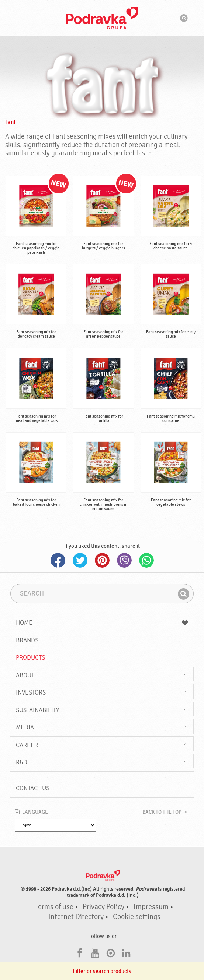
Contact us (33, 788)
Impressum (151, 907)
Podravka (102, 18)
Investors (31, 693)
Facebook (58, 560)
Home (102, 623)
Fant (10, 122)
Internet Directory (76, 917)
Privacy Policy (103, 907)
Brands (27, 640)
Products (30, 658)
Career (27, 745)
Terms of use (54, 907)
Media (25, 727)
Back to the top (162, 812)
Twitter (80, 560)
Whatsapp (146, 560)
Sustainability (37, 710)
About (25, 675)
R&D (22, 762)
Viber (124, 560)
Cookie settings (137, 917)
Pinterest (102, 560)
